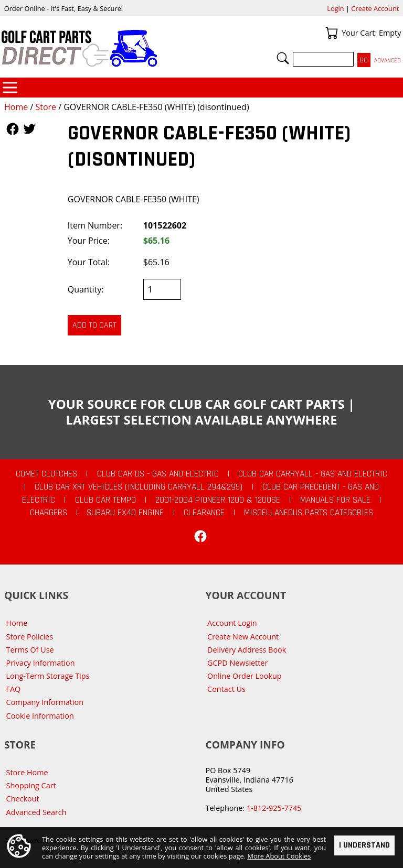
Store (46, 107)
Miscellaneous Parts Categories (309, 513)
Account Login (232, 623)
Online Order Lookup (245, 676)
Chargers (49, 513)
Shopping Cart (31, 785)
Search (283, 58)
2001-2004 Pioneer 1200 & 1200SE (218, 500)
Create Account (375, 8)
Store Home (27, 772)
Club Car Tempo (105, 500)
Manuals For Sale (335, 500)
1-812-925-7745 (274, 808)
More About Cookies (279, 856)
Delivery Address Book (247, 650)
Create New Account (243, 637)
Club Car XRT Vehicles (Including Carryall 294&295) (139, 487)
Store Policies (30, 637)
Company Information (45, 702)
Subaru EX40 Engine (125, 513)
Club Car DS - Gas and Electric (158, 474)
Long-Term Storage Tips (48, 676)
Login (335, 8)
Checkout (23, 799)
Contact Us (226, 689)
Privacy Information (41, 663)
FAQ (14, 689)
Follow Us (13, 129)
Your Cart (332, 33)
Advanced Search (36, 812)
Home (16, 107)
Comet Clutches (46, 474)
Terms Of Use (30, 650)
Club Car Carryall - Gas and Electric (313, 474)
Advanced (388, 61)
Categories (10, 88)
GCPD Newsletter (237, 663)
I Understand (364, 846)
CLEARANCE (204, 513)
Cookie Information (40, 716)
